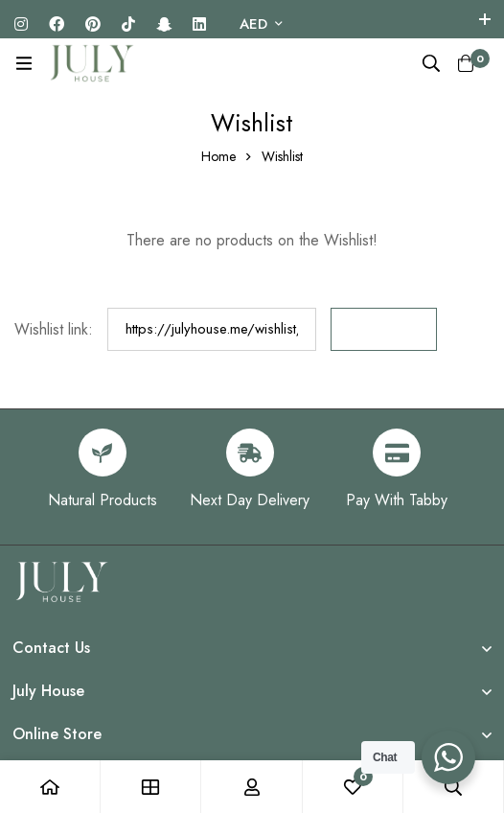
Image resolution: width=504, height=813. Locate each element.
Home (218, 156)
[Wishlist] (353, 787)
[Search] (431, 63)
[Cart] (466, 63)
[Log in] (252, 787)
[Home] (50, 787)
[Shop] (151, 787)
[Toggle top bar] (485, 19)
